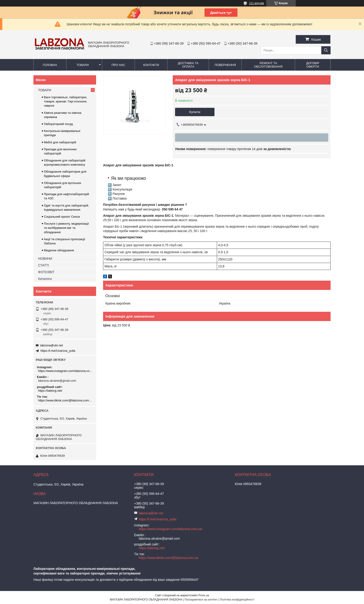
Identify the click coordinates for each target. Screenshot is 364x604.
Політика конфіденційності (237, 600)
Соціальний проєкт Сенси (62, 217)
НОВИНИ (45, 259)
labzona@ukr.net (52, 345)
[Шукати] (326, 50)
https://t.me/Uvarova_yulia (58, 351)
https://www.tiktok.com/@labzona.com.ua (65, 400)
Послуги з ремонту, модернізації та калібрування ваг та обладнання (66, 228)
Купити (195, 112)
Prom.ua (204, 595)
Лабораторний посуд (58, 124)
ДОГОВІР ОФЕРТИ (313, 65)
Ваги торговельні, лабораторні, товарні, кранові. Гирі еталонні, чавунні (65, 101)
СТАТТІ (44, 265)
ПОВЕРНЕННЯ (225, 65)
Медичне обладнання (59, 250)
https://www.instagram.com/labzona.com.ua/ (65, 371)
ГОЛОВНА (50, 65)
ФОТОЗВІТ (46, 272)
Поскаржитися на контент (201, 600)
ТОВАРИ (83, 65)
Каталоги (45, 279)
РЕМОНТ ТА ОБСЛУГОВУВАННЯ (268, 65)
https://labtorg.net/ (50, 391)
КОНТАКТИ (151, 65)
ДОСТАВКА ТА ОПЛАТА (188, 65)
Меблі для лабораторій (60, 142)
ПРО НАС (119, 65)
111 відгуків (257, 3)
